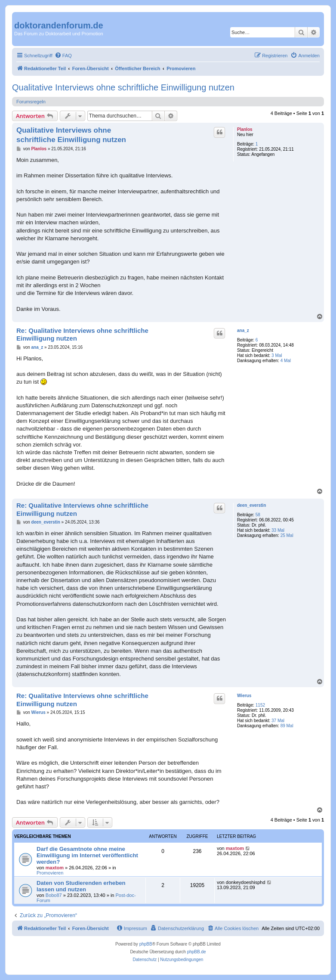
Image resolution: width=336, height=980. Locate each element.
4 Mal (286, 361)
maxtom (55, 868)
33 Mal (278, 530)
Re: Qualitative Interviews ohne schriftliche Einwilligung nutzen (82, 335)
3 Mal (277, 355)
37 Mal (278, 721)
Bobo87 (54, 895)
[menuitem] (63, 56)
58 (258, 515)
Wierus (244, 696)
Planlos (245, 129)
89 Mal (287, 726)
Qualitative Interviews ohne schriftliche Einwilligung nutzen (123, 87)
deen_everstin (251, 505)
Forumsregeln (31, 102)
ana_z (243, 330)
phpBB (146, 944)
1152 (260, 705)
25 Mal (287, 535)
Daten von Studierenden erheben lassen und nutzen (81, 886)
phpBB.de (197, 952)
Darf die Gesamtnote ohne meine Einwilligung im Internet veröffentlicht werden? (87, 855)
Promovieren (50, 873)
